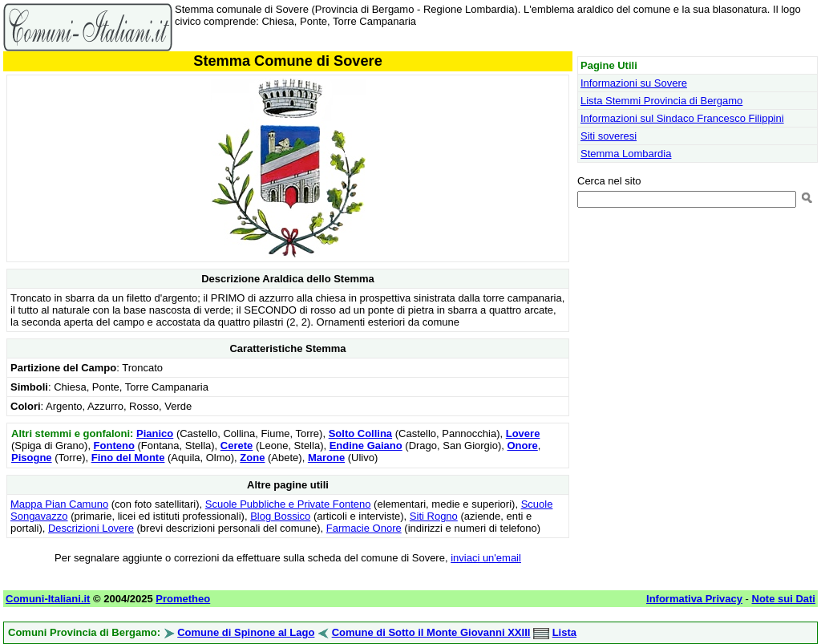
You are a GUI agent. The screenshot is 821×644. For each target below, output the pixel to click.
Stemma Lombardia (626, 154)
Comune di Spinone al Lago (246, 632)
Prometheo (183, 599)
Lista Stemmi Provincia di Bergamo (661, 101)
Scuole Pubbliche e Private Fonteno (288, 504)
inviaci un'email (486, 558)
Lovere (523, 433)
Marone (326, 458)
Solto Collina (360, 433)
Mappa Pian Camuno (59, 504)
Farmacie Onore (364, 528)
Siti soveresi (609, 136)
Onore (522, 446)
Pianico (155, 433)
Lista (564, 632)
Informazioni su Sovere (634, 83)
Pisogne (32, 458)
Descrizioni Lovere (91, 528)
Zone (252, 458)
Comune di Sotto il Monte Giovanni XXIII (431, 632)
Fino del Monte (128, 458)
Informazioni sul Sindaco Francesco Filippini (682, 118)
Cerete (237, 446)
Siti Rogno (434, 516)
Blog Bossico (280, 516)
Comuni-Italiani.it (48, 599)
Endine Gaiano (366, 446)
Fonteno (114, 446)
